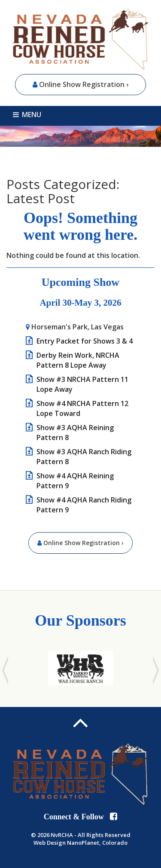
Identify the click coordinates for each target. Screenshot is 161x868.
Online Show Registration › (80, 84)
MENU (27, 115)
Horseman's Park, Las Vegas (77, 327)
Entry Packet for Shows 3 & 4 (85, 341)
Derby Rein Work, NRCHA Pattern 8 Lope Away (78, 360)
